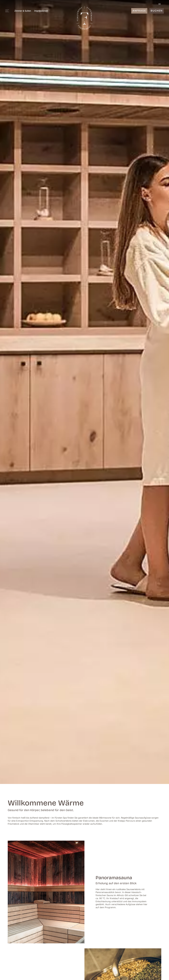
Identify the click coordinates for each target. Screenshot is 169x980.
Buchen (157, 11)
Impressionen (41, 11)
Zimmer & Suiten (23, 11)
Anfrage (139, 11)
